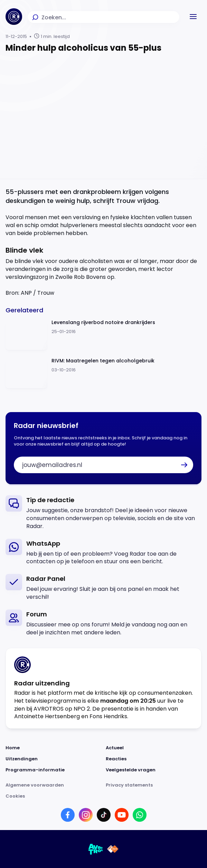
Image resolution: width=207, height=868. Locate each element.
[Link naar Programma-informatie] (54, 770)
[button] (193, 17)
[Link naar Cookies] (103, 796)
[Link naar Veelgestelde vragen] (154, 770)
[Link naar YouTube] (122, 815)
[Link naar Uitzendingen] (54, 759)
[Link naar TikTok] (104, 815)
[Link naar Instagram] (86, 815)
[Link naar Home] (54, 748)
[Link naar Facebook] (68, 815)
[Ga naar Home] (14, 17)
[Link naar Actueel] (154, 748)
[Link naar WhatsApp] (140, 815)
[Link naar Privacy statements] (154, 785)
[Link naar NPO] (113, 849)
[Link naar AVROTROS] (96, 849)
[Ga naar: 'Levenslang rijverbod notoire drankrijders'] (103, 335)
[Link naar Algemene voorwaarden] (54, 785)
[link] (103, 513)
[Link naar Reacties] (154, 759)
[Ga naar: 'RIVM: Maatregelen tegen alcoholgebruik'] (103, 373)
